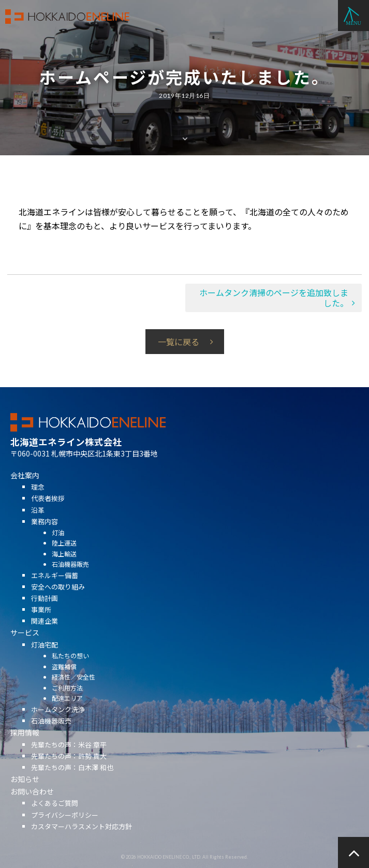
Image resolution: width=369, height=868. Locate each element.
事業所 (41, 621)
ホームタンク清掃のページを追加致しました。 (274, 297)
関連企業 (45, 633)
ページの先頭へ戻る (353, 852)
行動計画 (45, 610)
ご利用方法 (67, 700)
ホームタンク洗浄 (58, 721)
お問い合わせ (32, 803)
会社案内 (25, 487)
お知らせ (25, 791)
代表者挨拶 (48, 510)
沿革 (38, 521)
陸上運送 (64, 555)
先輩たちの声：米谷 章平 (69, 756)
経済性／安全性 (73, 689)
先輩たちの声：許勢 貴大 (69, 768)
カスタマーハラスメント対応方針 (82, 838)
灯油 (58, 544)
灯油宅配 (45, 657)
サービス (25, 644)
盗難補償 (64, 678)
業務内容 (45, 533)
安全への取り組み (58, 599)
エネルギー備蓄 (55, 587)
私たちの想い (70, 667)
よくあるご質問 (55, 815)
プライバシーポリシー (65, 826)
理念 (38, 499)
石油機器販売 (70, 576)
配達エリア (67, 710)
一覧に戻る (179, 342)
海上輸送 (64, 565)
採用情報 (25, 744)
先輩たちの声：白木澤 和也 (72, 779)
